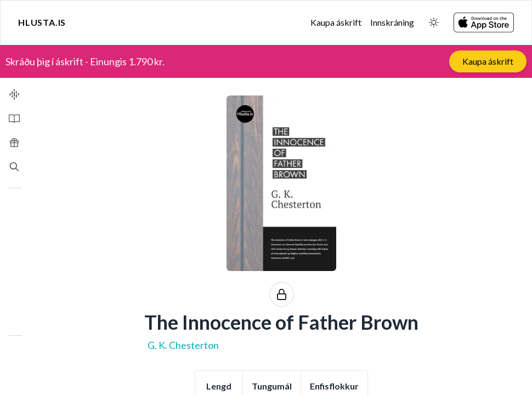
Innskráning (392, 22)
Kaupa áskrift (336, 22)
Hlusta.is (42, 22)
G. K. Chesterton (183, 345)
